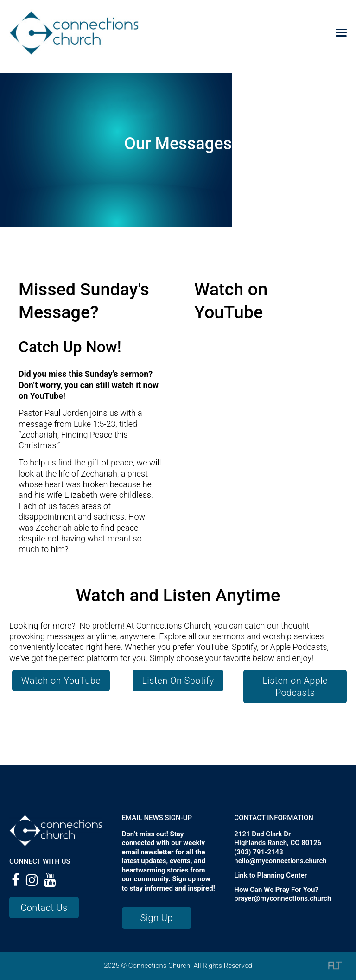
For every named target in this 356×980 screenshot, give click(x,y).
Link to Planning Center (270, 875)
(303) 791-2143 (258, 852)
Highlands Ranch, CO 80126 (278, 843)
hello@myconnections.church (280, 861)
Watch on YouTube (61, 681)
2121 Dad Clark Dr (262, 834)
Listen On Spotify (178, 681)
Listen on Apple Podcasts (295, 687)
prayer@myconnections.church (283, 898)
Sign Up (156, 918)
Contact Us (44, 908)
